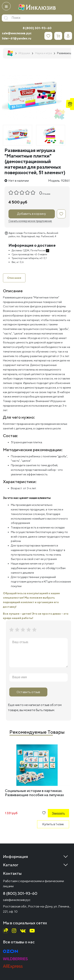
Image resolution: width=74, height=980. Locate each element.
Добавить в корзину (32, 214)
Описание (14, 278)
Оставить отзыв (28, 692)
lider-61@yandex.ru (17, 38)
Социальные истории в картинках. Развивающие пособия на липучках (34, 793)
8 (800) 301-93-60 (37, 28)
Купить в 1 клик (53, 824)
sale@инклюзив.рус (17, 33)
